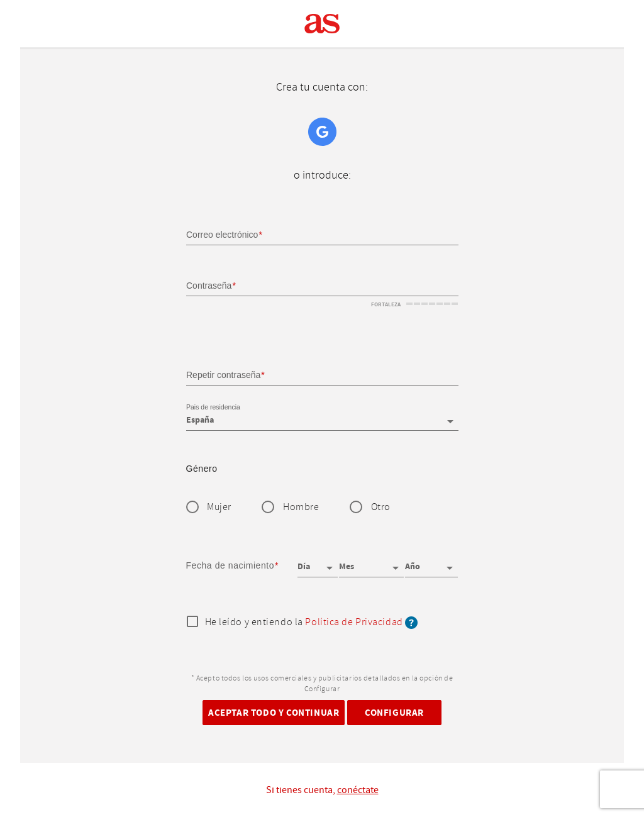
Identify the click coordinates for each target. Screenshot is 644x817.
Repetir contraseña (223, 374)
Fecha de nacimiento (230, 565)
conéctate (358, 790)
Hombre (301, 507)
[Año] (431, 562)
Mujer (219, 507)
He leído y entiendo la (312, 623)
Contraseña (209, 286)
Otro (381, 507)
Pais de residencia (213, 408)
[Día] (318, 562)
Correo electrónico (222, 235)
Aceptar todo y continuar (274, 712)
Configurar (394, 712)
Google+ (322, 132)
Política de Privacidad (354, 622)
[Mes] (371, 562)
